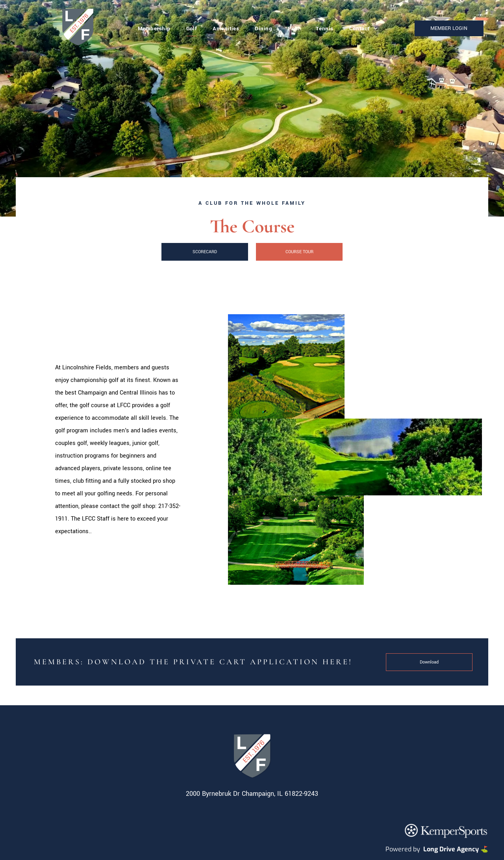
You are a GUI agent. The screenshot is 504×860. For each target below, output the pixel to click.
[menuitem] (154, 29)
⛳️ (484, 849)
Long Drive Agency (451, 849)
